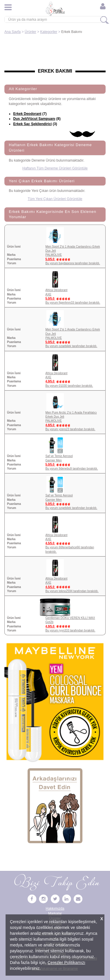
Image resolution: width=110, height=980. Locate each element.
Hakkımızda (55, 909)
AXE (48, 294)
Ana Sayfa (12, 32)
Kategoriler (49, 32)
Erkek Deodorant (27, 114)
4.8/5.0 (59, 425)
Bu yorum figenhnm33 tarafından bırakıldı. (73, 303)
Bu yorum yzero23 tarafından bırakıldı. (70, 429)
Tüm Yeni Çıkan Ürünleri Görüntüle (55, 199)
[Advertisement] (55, 52)
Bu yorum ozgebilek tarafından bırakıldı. (71, 346)
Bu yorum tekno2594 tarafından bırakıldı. (72, 591)
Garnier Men (54, 460)
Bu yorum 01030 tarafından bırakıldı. (69, 386)
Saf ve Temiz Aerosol (59, 456)
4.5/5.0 (59, 543)
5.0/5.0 (59, 259)
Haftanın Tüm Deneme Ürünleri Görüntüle (55, 168)
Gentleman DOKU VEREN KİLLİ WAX (70, 618)
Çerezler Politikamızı (66, 963)
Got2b (49, 622)
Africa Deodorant (56, 290)
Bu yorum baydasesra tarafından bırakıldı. (73, 263)
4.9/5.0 (59, 381)
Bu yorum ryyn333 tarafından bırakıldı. (70, 630)
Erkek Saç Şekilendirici (32, 124)
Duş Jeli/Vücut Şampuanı (34, 119)
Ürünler (30, 32)
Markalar (55, 914)
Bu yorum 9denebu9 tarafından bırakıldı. (72, 469)
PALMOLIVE (54, 255)
